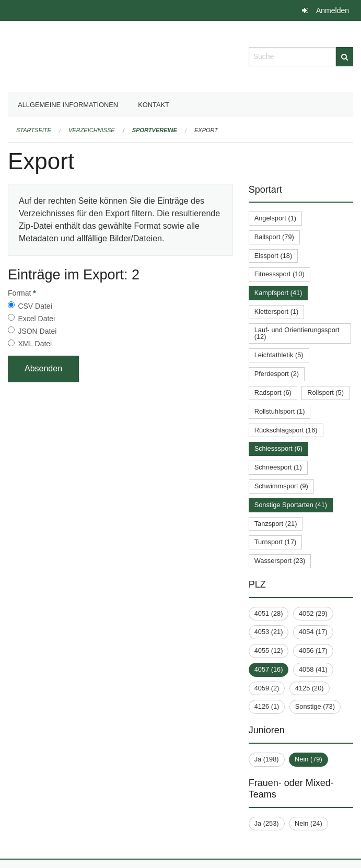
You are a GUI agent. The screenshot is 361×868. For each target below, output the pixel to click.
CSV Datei (35, 306)
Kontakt (154, 105)
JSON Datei (37, 331)
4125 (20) (310, 688)
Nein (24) (308, 823)
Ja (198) (267, 759)
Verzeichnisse (92, 130)
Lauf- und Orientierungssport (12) (297, 333)
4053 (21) (269, 632)
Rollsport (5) (325, 392)
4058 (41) (313, 669)
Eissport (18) (273, 256)
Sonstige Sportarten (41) (291, 505)
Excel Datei (36, 319)
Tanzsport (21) (276, 524)
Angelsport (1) (275, 218)
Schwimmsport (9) (281, 486)
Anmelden (333, 10)
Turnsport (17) (276, 542)
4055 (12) (269, 650)
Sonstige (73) (315, 706)
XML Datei (35, 344)
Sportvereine (155, 130)
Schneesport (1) (278, 467)
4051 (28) (269, 613)
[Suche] (345, 57)
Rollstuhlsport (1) (280, 411)
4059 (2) (267, 688)
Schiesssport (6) (278, 448)
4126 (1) (267, 706)
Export (206, 130)
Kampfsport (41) (278, 293)
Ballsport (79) (274, 237)
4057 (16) (269, 669)
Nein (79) (308, 759)
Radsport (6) (273, 392)
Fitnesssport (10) (280, 274)
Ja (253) (267, 823)
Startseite (34, 130)
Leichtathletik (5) (279, 355)
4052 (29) (313, 613)
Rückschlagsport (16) (286, 430)
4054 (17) (313, 632)
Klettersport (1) (277, 312)
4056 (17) (313, 650)
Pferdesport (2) (277, 374)
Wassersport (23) (280, 561)
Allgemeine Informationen (68, 105)
